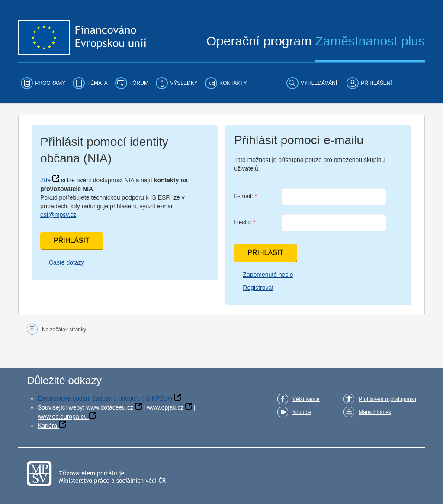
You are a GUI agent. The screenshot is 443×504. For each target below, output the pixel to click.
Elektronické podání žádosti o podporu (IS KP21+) (105, 398)
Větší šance (306, 399)
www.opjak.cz (165, 407)
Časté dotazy (67, 262)
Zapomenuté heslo (268, 275)
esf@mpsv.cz (58, 215)
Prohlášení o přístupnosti (387, 399)
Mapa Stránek (375, 412)
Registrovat (258, 288)
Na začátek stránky (64, 330)
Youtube (302, 412)
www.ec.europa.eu (63, 417)
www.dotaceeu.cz (110, 407)
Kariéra (47, 426)
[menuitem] (43, 83)
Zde (45, 180)
